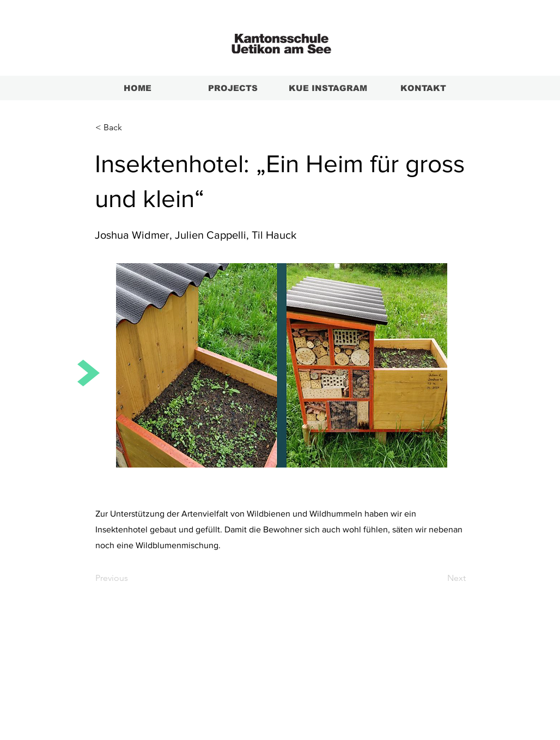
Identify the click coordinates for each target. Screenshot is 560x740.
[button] (131, 128)
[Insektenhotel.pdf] (281, 367)
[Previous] (131, 578)
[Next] (439, 578)
